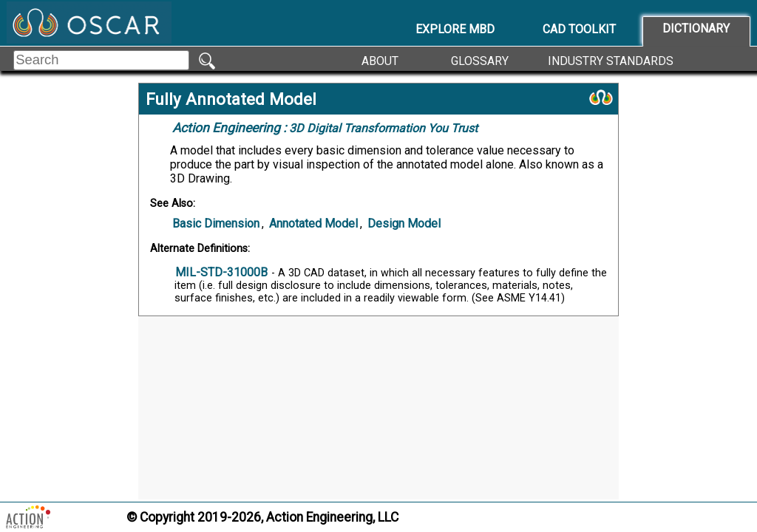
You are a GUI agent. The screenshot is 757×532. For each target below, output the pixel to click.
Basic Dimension (216, 224)
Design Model (404, 224)
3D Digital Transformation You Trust (325, 128)
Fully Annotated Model (231, 99)
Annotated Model (313, 224)
